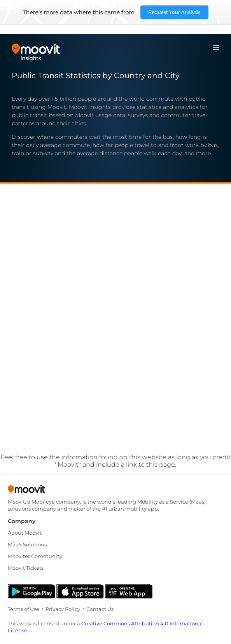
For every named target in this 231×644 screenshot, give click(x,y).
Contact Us (100, 609)
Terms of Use (24, 609)
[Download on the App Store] (79, 591)
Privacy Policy (63, 609)
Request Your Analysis (174, 12)
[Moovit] (26, 492)
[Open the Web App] (127, 591)
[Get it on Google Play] (30, 591)
